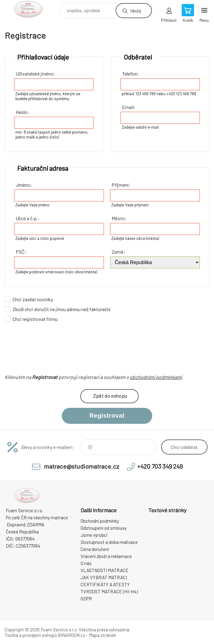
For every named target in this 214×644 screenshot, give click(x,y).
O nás (86, 563)
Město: (119, 218)
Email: (129, 107)
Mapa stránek (102, 635)
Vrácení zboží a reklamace (106, 556)
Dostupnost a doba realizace (109, 542)
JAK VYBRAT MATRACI (104, 577)
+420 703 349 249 (160, 466)
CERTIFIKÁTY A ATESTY (105, 584)
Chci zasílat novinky (33, 299)
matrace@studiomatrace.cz (82, 466)
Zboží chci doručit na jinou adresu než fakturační (61, 309)
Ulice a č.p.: (28, 218)
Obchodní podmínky (100, 521)
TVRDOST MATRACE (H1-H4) (109, 591)
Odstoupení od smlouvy (104, 528)
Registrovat (107, 416)
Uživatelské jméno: (36, 74)
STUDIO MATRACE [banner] (32, 9)
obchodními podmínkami (156, 377)
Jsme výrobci (94, 535)
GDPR (86, 599)
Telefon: (131, 74)
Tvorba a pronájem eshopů (31, 635)
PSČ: (21, 252)
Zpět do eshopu (110, 396)
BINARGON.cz (71, 635)
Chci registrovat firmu (35, 319)
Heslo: (22, 112)
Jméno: (24, 185)
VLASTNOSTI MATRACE (105, 570)
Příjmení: (121, 185)
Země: (119, 252)
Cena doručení (95, 549)
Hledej (136, 11)
